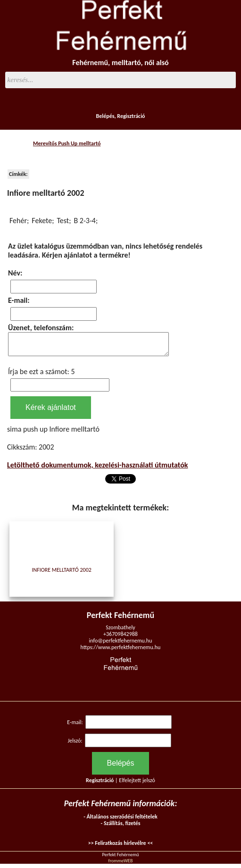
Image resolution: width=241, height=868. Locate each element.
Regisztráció (131, 116)
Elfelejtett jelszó (137, 785)
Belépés (105, 116)
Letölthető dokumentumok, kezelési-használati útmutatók (98, 469)
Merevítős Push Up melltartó (67, 143)
